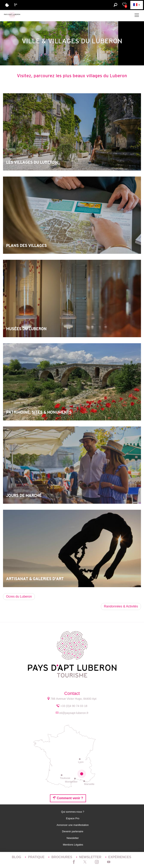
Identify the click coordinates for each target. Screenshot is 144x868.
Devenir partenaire (73, 831)
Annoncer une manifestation (73, 825)
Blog (17, 857)
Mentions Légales (73, 845)
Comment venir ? (68, 798)
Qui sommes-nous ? (73, 812)
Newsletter (73, 838)
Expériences (120, 857)
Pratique (37, 857)
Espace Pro (73, 818)
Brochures (62, 857)
